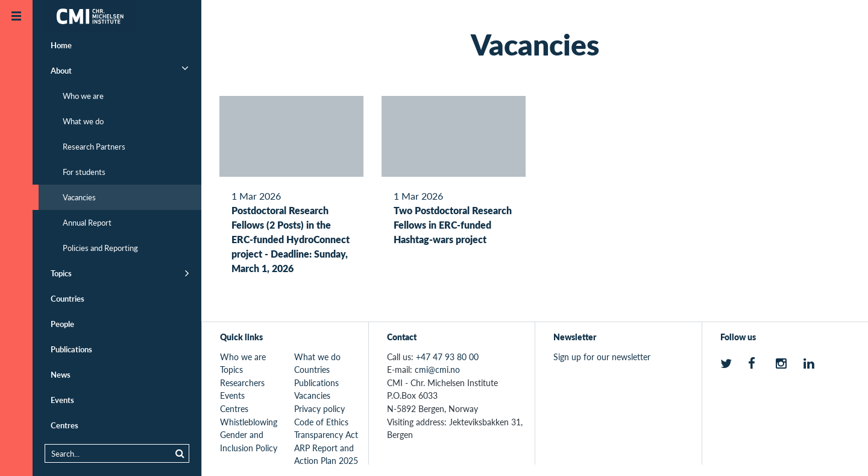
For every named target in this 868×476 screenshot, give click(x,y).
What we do (83, 121)
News (61, 374)
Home (61, 45)
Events (62, 400)
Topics (61, 273)
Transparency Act (326, 434)
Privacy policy (319, 408)
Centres (64, 425)
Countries (68, 298)
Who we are (83, 96)
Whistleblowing (249, 422)
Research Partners (94, 146)
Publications (71, 349)
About (61, 70)
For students (84, 172)
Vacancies (79, 197)
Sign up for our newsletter (602, 357)
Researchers (242, 382)
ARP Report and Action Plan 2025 (326, 454)
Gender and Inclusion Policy (249, 441)
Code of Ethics (321, 422)
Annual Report (87, 222)
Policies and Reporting (100, 248)
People (62, 324)
